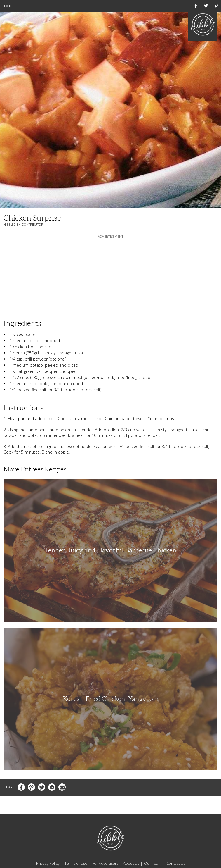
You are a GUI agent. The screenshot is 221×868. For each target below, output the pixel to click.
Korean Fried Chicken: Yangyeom (111, 699)
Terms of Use (76, 863)
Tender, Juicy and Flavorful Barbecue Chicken (110, 550)
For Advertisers (105, 863)
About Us (131, 863)
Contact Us (176, 863)
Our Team (153, 863)
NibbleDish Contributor (23, 225)
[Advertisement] (111, 276)
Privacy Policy (48, 863)
